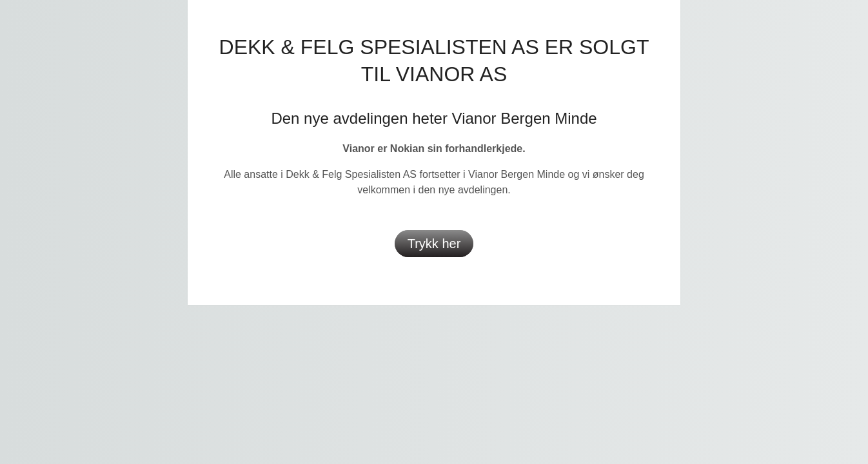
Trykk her (434, 244)
